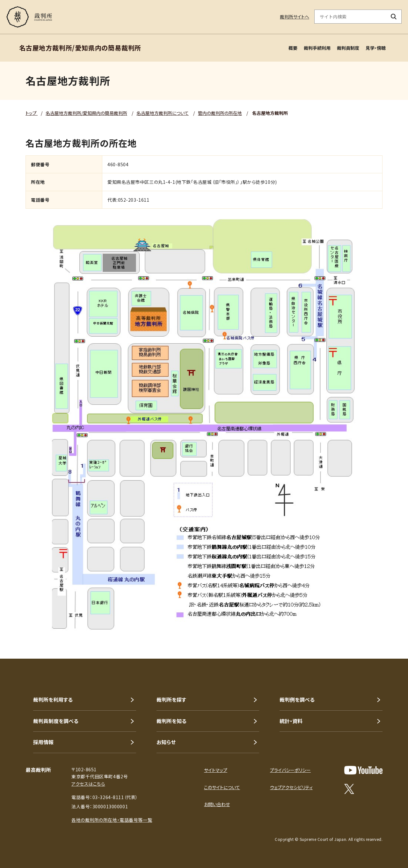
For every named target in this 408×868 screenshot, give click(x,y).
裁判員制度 (348, 48)
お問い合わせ (217, 804)
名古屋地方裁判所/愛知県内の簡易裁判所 (86, 113)
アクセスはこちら (88, 784)
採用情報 (43, 742)
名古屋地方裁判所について (163, 113)
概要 (293, 48)
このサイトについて (222, 787)
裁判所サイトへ (295, 17)
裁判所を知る (171, 721)
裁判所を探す (171, 700)
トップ (32, 113)
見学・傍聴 (376, 48)
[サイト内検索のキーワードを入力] (350, 17)
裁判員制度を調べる (56, 721)
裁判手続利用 (317, 48)
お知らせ (166, 742)
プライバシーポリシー (290, 770)
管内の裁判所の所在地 (220, 113)
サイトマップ (216, 770)
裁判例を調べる (297, 700)
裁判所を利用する (53, 700)
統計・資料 (291, 721)
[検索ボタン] (394, 17)
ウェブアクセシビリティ (291, 787)
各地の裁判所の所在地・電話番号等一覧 (112, 820)
